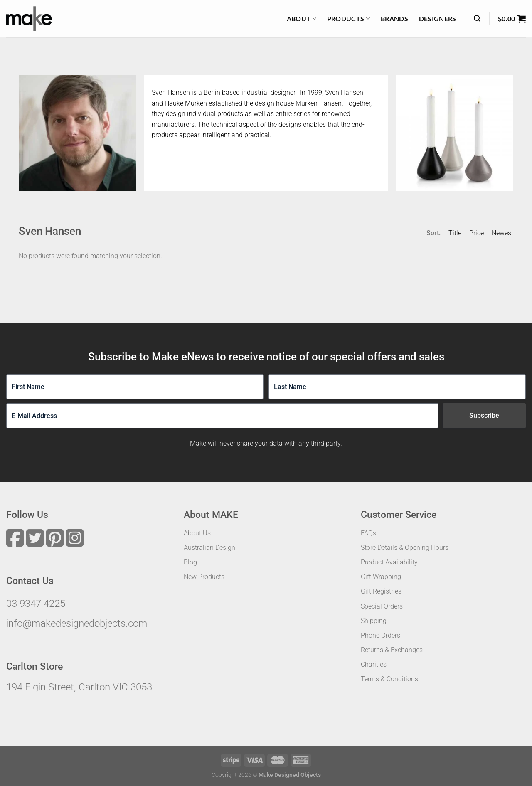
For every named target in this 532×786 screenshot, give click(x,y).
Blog (190, 562)
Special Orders (382, 606)
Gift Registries (381, 591)
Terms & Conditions (389, 679)
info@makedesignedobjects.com (77, 623)
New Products (204, 577)
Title (455, 233)
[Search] (477, 18)
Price (477, 233)
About (302, 19)
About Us (197, 533)
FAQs (368, 533)
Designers (438, 18)
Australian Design (209, 548)
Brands (394, 18)
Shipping (374, 621)
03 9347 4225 (36, 604)
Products (349, 19)
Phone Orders (381, 635)
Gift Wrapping (381, 577)
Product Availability (389, 562)
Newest (502, 233)
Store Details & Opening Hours (405, 548)
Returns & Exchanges (392, 650)
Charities (374, 664)
